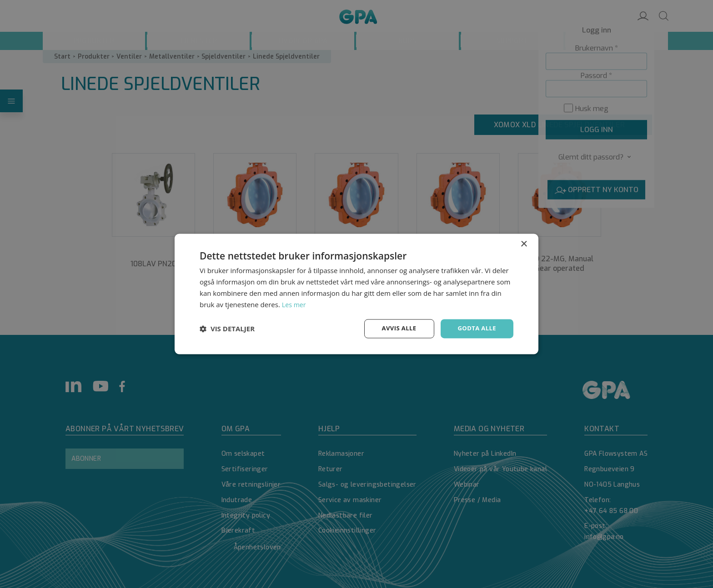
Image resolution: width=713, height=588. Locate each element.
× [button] (524, 244)
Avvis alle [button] (395, 328)
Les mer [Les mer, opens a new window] (295, 304)
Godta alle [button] (476, 328)
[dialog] (356, 294)
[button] (227, 329)
